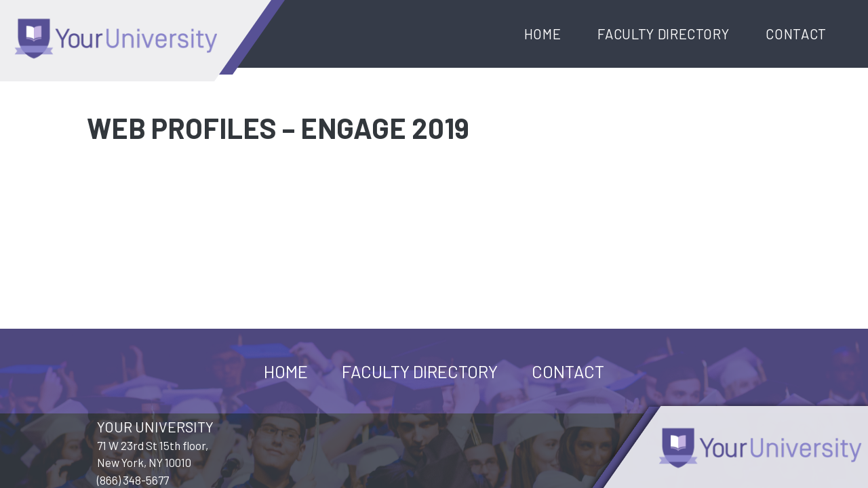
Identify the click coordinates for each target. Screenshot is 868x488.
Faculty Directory (663, 34)
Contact (796, 34)
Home (543, 34)
